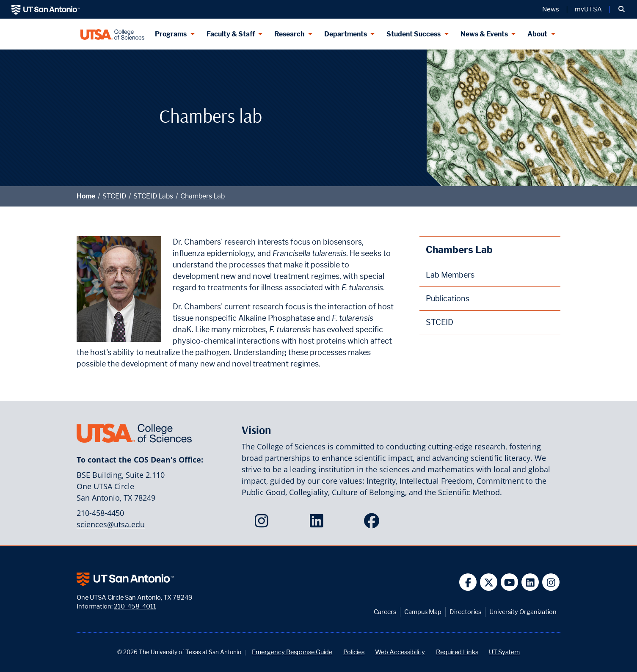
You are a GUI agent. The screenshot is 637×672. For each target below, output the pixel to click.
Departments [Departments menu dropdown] (346, 34)
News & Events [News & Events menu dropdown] (484, 34)
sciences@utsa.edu (111, 524)
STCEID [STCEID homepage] (440, 322)
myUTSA (588, 9)
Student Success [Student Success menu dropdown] (414, 34)
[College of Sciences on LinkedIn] (318, 523)
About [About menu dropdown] (537, 34)
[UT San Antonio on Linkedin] (530, 582)
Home (86, 196)
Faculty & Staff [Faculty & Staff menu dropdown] (231, 34)
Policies (354, 652)
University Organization (523, 612)
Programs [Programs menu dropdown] (171, 34)
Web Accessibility (400, 652)
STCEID (114, 196)
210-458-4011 (135, 606)
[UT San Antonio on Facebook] (468, 582)
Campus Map (423, 612)
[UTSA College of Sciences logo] (112, 34)
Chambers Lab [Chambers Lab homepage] (459, 249)
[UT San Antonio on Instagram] (551, 582)
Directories (465, 612)
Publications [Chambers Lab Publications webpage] (448, 299)
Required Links (457, 652)
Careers (385, 612)
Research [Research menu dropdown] (289, 34)
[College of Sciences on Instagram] (263, 523)
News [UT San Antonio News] (551, 9)
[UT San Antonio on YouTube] (509, 582)
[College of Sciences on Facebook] (374, 523)
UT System (504, 652)
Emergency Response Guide (292, 652)
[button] (622, 9)
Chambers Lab (203, 196)
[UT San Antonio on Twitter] (489, 582)
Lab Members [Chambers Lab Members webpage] (450, 275)
